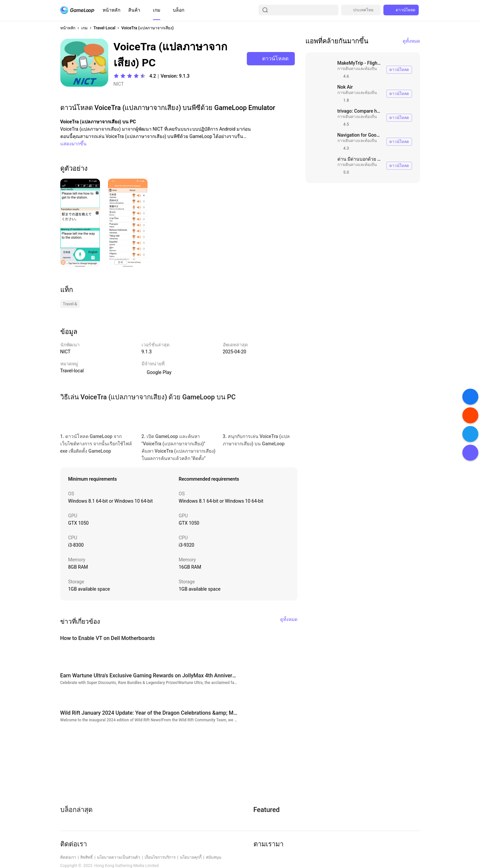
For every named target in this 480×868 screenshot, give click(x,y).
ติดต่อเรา (68, 857)
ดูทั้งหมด (411, 41)
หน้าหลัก (111, 10)
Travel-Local (105, 28)
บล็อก (179, 10)
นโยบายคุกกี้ (191, 857)
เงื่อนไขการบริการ (160, 857)
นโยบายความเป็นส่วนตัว (119, 857)
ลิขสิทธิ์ (86, 857)
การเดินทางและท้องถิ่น (357, 69)
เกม (157, 10)
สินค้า (134, 10)
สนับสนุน (214, 857)
